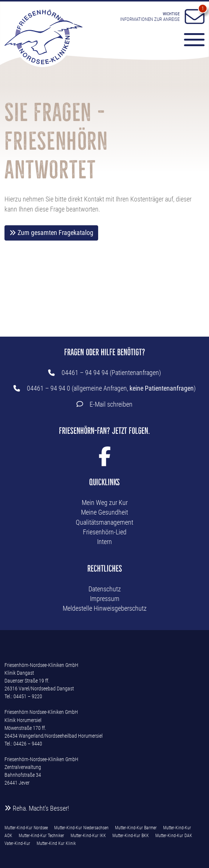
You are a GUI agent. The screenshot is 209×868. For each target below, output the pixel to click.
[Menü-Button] (191, 41)
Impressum (105, 599)
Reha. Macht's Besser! (37, 808)
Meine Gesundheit (104, 512)
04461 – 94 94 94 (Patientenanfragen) (111, 373)
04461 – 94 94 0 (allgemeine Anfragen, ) (111, 388)
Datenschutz (105, 589)
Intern (104, 542)
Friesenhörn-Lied (105, 532)
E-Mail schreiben (111, 404)
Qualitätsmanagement (104, 522)
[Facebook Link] (105, 461)
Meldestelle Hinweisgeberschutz (105, 608)
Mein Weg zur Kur (105, 503)
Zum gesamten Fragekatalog (51, 233)
